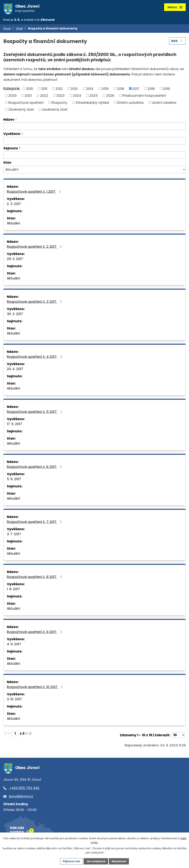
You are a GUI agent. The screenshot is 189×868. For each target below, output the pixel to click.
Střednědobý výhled (92, 103)
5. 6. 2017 (14, 479)
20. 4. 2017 (15, 369)
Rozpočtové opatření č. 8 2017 (35, 577)
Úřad (19, 29)
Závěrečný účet (21, 110)
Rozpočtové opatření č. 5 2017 (35, 412)
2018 (151, 89)
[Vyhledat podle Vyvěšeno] (94, 142)
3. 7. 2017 (14, 535)
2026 (110, 96)
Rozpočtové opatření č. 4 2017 (35, 357)
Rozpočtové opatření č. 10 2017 (36, 687)
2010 (29, 89)
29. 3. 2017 (15, 259)
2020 (12, 96)
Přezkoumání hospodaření (144, 96)
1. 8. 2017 (13, 590)
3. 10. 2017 (14, 700)
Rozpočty (60, 103)
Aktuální (13, 224)
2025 (94, 96)
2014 (90, 89)
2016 (121, 89)
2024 (77, 96)
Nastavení (119, 861)
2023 (60, 96)
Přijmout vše (71, 861)
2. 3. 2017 (14, 204)
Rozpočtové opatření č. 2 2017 (35, 247)
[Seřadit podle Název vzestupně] (16, 119)
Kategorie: (12, 89)
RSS (178, 42)
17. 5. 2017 (14, 424)
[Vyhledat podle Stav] (94, 170)
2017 (136, 89)
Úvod (7, 29)
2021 (28, 96)
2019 (166, 89)
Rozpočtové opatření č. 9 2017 (35, 632)
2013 (74, 89)
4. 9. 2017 (14, 645)
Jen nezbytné (96, 861)
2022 (44, 96)
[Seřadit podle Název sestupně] (16, 121)
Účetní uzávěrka (130, 103)
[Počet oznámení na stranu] (178, 736)
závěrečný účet (55, 110)
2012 (59, 89)
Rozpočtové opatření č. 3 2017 (35, 302)
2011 (44, 89)
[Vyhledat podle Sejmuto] (94, 156)
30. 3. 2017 (15, 314)
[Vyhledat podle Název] (94, 127)
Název (9, 120)
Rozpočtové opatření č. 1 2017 (34, 192)
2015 (105, 89)
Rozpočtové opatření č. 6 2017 (35, 467)
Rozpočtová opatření (26, 103)
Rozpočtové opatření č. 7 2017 (35, 522)
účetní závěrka (164, 103)
